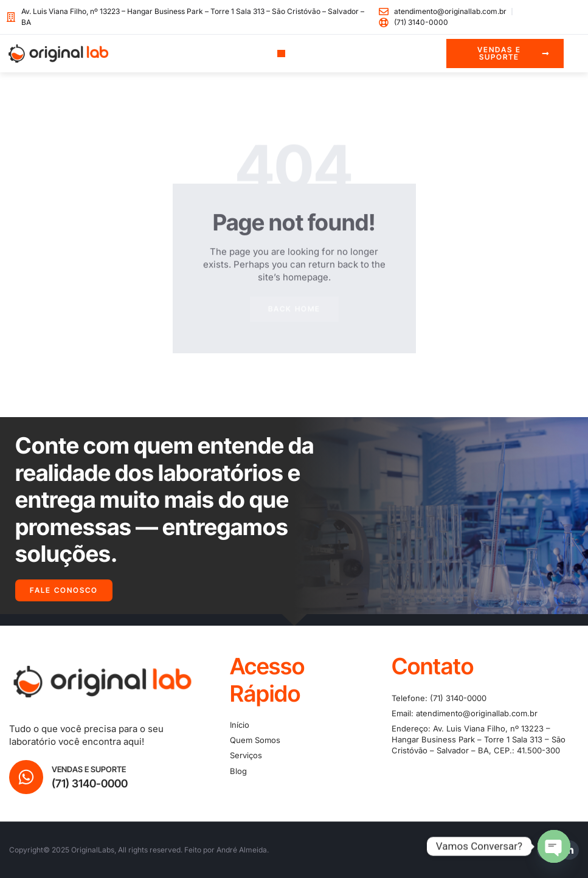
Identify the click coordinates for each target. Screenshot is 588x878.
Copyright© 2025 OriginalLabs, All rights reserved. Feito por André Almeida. (139, 850)
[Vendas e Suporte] (26, 777)
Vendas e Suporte (89, 769)
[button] (281, 54)
